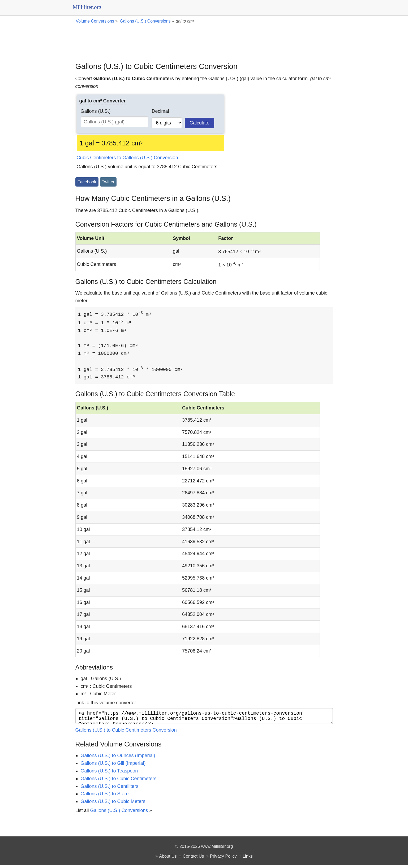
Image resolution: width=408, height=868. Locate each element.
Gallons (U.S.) (96, 111)
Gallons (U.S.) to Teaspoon (109, 774)
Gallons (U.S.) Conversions (119, 813)
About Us (168, 859)
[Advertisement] (204, 40)
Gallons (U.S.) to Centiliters (110, 789)
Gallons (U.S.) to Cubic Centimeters (119, 781)
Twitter (108, 182)
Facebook (87, 182)
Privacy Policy (223, 859)
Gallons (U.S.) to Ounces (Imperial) (118, 758)
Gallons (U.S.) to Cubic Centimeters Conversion (126, 733)
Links (248, 859)
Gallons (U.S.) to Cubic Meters (113, 804)
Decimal (160, 111)
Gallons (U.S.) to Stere (105, 797)
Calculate (199, 123)
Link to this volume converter (106, 703)
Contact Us (193, 859)
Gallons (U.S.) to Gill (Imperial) (113, 766)
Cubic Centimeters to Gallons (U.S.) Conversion (127, 158)
